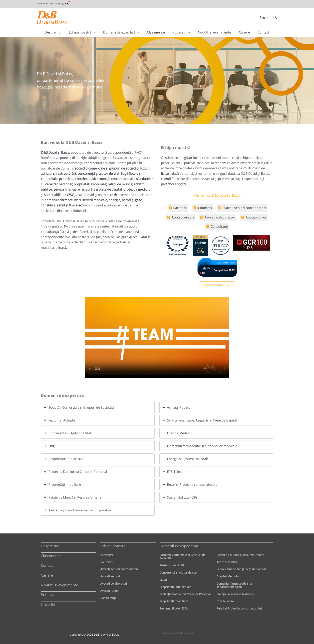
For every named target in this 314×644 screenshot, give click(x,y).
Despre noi (50, 546)
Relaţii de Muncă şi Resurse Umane (240, 555)
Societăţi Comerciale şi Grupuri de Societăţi (183, 557)
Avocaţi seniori (110, 576)
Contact (47, 565)
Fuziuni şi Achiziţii (172, 565)
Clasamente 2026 (217, 285)
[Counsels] (203, 208)
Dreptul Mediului (228, 576)
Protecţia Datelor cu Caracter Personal (185, 594)
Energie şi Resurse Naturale (235, 594)
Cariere (47, 575)
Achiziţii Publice (227, 562)
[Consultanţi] (217, 227)
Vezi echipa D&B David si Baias (217, 196)
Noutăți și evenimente (59, 585)
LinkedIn (48, 604)
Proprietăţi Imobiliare (174, 601)
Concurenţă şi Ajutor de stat (178, 572)
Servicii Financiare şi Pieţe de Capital (241, 569)
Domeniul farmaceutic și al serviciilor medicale (234, 585)
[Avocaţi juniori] (254, 217)
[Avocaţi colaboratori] (217, 217)
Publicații (49, 595)
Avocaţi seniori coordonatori (119, 569)
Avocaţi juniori (110, 591)
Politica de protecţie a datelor (178, 633)
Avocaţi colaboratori (114, 584)
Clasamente (51, 556)
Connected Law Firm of (54, 4)
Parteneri (107, 555)
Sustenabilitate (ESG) (174, 608)
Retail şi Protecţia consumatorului (239, 608)
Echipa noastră (113, 546)
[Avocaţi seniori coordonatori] (242, 208)
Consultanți (108, 598)
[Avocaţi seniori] (180, 217)
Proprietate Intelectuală (175, 587)
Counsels (106, 562)
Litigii (163, 580)
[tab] (98, 407)
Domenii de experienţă (179, 546)
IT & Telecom (225, 601)
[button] (275, 17)
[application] (103, 32)
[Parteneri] (178, 208)
